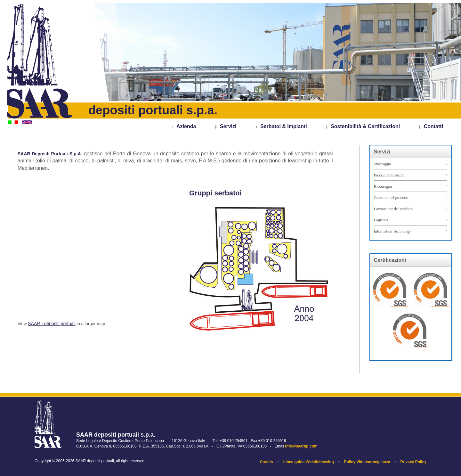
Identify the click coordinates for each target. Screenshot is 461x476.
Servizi (228, 126)
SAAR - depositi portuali (52, 324)
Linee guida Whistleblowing (309, 462)
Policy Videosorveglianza (367, 462)
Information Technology (393, 231)
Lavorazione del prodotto (393, 209)
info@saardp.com (301, 446)
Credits (266, 462)
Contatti (433, 126)
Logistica (381, 220)
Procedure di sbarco (389, 175)
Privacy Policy (413, 462)
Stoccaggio (382, 164)
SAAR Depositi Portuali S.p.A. (50, 154)
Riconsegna (383, 186)
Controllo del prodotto (391, 198)
